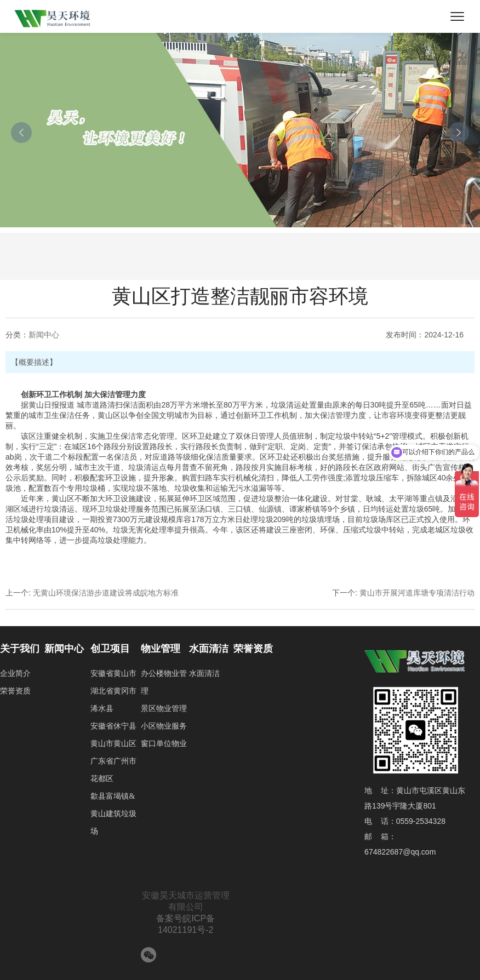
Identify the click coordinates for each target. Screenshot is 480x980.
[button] (21, 133)
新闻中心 (44, 335)
